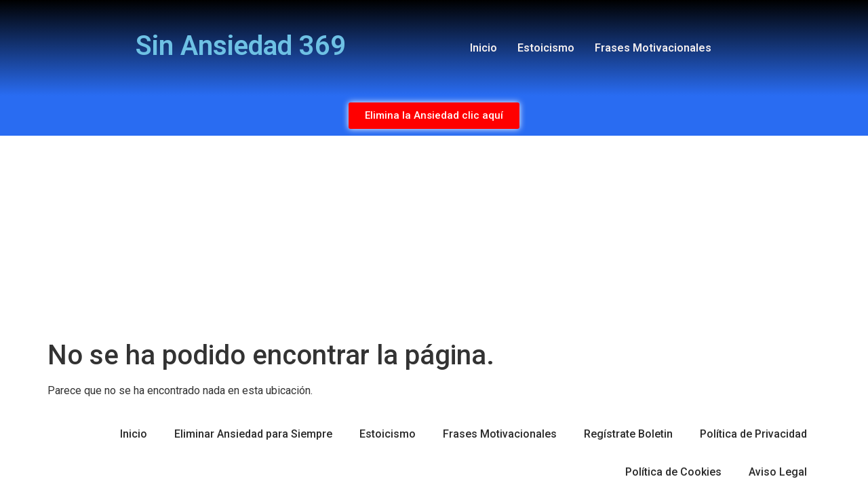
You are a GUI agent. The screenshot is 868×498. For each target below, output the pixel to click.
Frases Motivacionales (653, 48)
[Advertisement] (434, 237)
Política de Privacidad (753, 434)
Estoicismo (546, 48)
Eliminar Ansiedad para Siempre (253, 434)
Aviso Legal (778, 472)
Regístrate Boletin (628, 434)
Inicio (484, 48)
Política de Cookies (673, 472)
